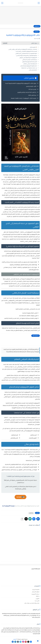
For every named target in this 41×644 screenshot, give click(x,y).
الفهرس (37, 599)
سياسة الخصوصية (35, 594)
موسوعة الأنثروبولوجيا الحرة (8, 506)
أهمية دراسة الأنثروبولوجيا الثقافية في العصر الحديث (26, 51)
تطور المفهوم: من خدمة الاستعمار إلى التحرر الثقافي (26, 53)
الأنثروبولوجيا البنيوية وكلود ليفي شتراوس (28, 58)
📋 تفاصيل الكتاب (33, 47)
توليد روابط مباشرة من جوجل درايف (32, 603)
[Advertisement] (20, 15)
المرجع (15, 639)
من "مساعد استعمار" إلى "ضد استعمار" (29, 68)
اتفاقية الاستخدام (36, 592)
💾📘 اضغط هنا (20, 497)
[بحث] (2, 3)
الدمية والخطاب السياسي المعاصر (30, 64)
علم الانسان (37, 32)
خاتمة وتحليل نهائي (33, 70)
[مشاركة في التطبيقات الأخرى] (22, 519)
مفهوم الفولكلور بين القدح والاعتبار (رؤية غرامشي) (27, 55)
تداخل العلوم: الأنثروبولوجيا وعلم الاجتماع (29, 66)
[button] (34, 519)
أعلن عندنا (37, 601)
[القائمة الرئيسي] (39, 3)
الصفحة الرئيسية (36, 590)
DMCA (38, 596)
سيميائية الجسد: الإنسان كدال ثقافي (30, 60)
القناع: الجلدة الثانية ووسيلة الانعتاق (30, 62)
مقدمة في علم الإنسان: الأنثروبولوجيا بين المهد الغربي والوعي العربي (23, 49)
